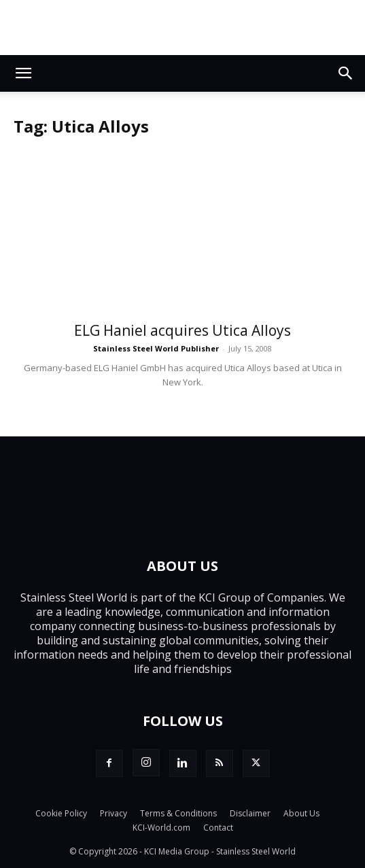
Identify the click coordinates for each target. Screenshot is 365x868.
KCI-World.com (161, 828)
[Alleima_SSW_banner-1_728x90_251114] (182, 28)
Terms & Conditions (178, 813)
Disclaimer (250, 813)
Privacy (114, 813)
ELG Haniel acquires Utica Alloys (182, 330)
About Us (301, 813)
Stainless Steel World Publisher (156, 348)
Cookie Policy (61, 813)
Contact (218, 828)
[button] (23, 73)
